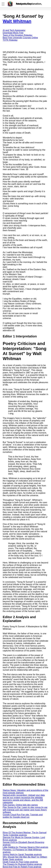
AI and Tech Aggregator (14, 30)
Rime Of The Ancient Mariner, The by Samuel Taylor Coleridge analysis (25, 834)
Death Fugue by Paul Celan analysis (20, 862)
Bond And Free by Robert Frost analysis (22, 867)
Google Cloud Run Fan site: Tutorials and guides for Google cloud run (23, 816)
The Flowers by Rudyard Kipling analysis (22, 864)
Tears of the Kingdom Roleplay (18, 35)
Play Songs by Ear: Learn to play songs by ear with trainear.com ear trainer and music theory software (25, 810)
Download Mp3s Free (13, 33)
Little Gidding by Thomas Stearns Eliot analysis (25, 847)
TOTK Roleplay (10, 40)
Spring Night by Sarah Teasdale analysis (22, 855)
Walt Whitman (17, 21)
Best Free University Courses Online (20, 38)
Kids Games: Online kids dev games (20, 805)
